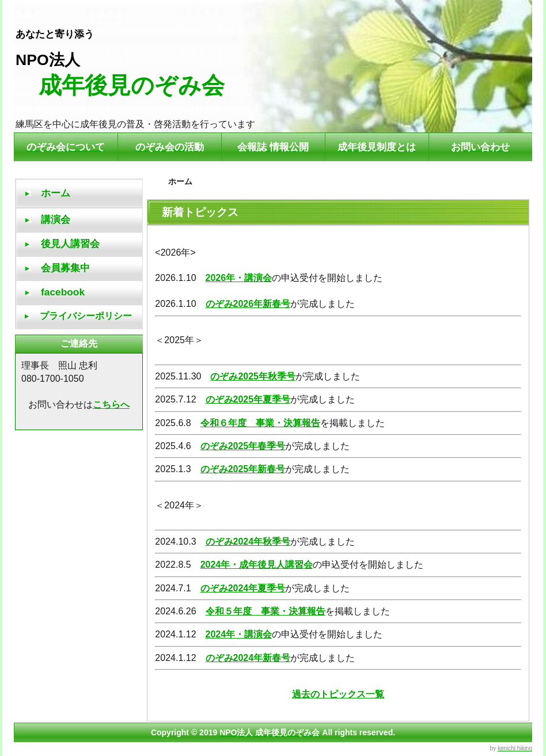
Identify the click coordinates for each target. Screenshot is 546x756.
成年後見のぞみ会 (120, 85)
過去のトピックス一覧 (338, 694)
